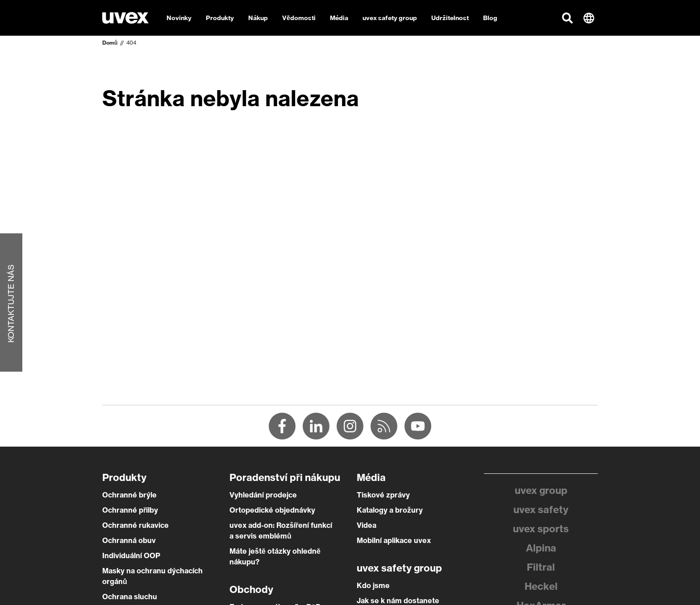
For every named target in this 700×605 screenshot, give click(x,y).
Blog (490, 18)
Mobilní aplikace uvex (394, 540)
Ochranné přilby (130, 510)
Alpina (541, 548)
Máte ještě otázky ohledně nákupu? (275, 556)
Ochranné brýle (129, 495)
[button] (567, 18)
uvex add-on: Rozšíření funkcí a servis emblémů (281, 530)
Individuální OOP (131, 555)
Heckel (541, 586)
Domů (110, 43)
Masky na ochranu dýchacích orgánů (152, 576)
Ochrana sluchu (130, 597)
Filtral (541, 567)
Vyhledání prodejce (263, 495)
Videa (367, 525)
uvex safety (541, 510)
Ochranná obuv (129, 540)
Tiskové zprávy (383, 495)
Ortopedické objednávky (272, 510)
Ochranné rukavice (135, 525)
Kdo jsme (373, 585)
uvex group (541, 490)
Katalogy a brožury (390, 510)
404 (131, 43)
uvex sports (541, 529)
